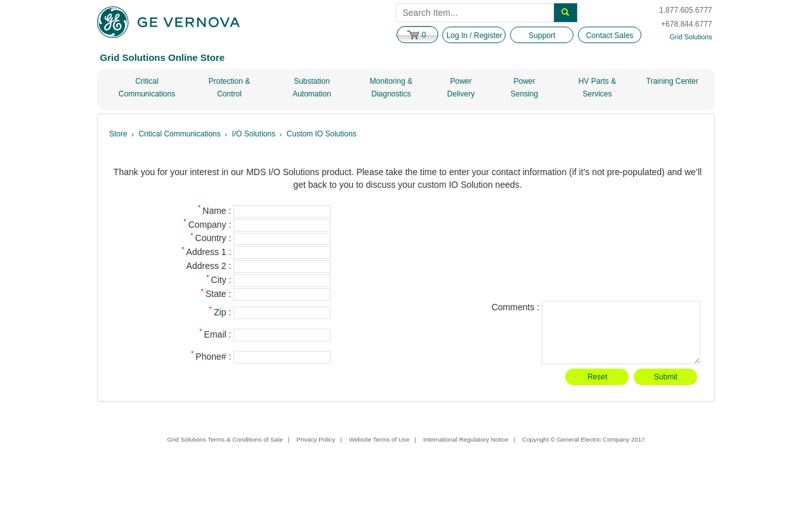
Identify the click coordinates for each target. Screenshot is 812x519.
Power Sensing (524, 88)
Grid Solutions (691, 37)
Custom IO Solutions (322, 134)
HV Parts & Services (597, 88)
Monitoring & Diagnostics (391, 88)
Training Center (672, 81)
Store (118, 134)
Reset (597, 377)
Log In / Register (475, 36)
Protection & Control (229, 88)
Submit (666, 377)
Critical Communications (147, 88)
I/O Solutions (253, 134)
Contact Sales (610, 36)
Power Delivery (461, 88)
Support (542, 36)
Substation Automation (312, 88)
